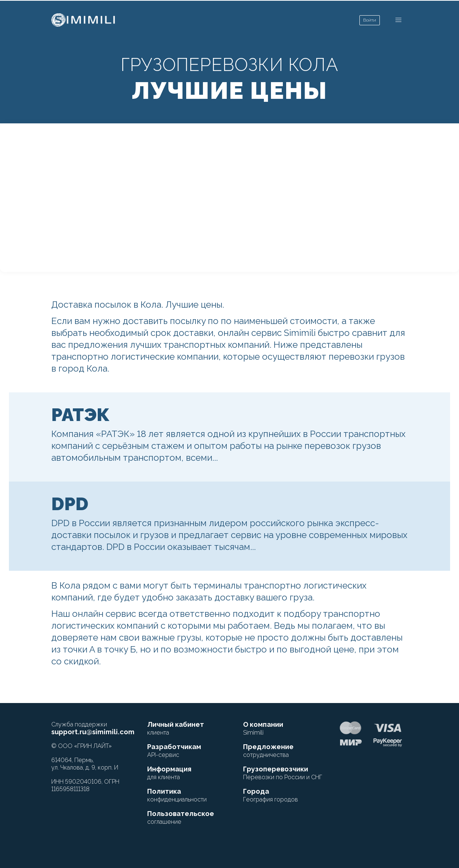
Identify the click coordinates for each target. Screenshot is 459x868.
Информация (169, 773)
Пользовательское (181, 817)
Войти (370, 20)
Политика (177, 795)
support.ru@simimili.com (93, 732)
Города (271, 795)
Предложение (268, 751)
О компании (263, 728)
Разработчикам (174, 751)
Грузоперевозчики (283, 773)
